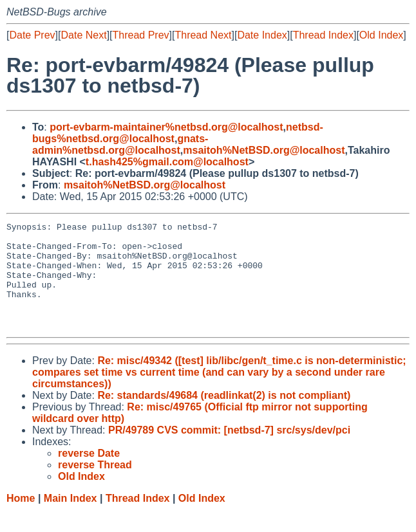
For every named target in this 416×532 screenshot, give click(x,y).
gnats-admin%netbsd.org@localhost (120, 144)
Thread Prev (141, 35)
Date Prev (32, 35)
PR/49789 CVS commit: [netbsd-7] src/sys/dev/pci (229, 451)
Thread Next (203, 35)
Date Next (83, 35)
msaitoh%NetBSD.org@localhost (264, 150)
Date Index (262, 35)
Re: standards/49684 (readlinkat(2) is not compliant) (224, 417)
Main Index (71, 519)
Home (21, 519)
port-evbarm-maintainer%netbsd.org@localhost (166, 127)
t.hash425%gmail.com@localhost (167, 162)
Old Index (381, 35)
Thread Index (323, 35)
